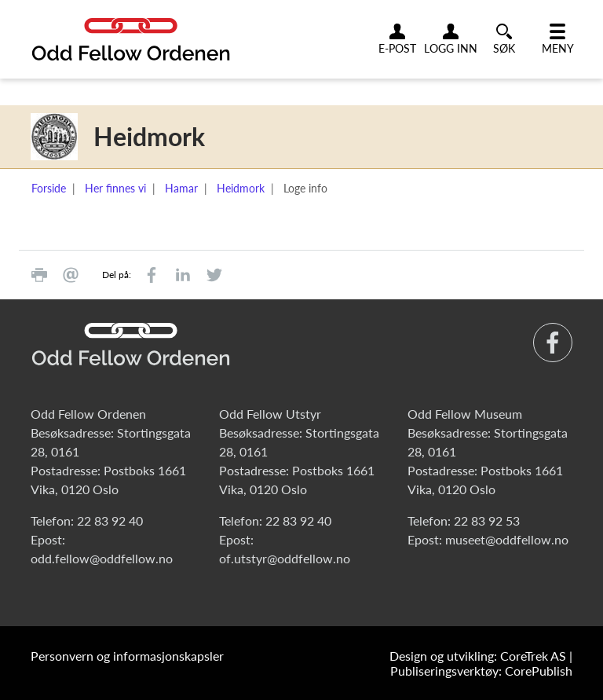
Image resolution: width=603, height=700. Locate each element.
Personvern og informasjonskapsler (127, 656)
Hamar (181, 188)
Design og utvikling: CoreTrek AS (478, 656)
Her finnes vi (115, 188)
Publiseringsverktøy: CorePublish (481, 671)
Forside (49, 188)
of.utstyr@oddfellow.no (285, 558)
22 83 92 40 (110, 520)
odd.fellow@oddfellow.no (102, 558)
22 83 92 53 (487, 520)
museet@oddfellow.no (507, 539)
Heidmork (241, 188)
